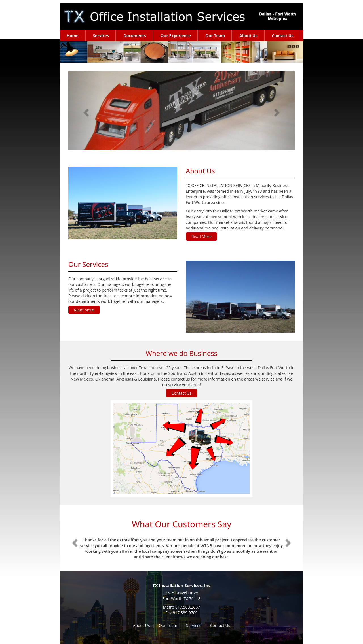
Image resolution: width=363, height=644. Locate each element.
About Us (142, 625)
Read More (201, 236)
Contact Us (182, 393)
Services (194, 625)
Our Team (168, 625)
